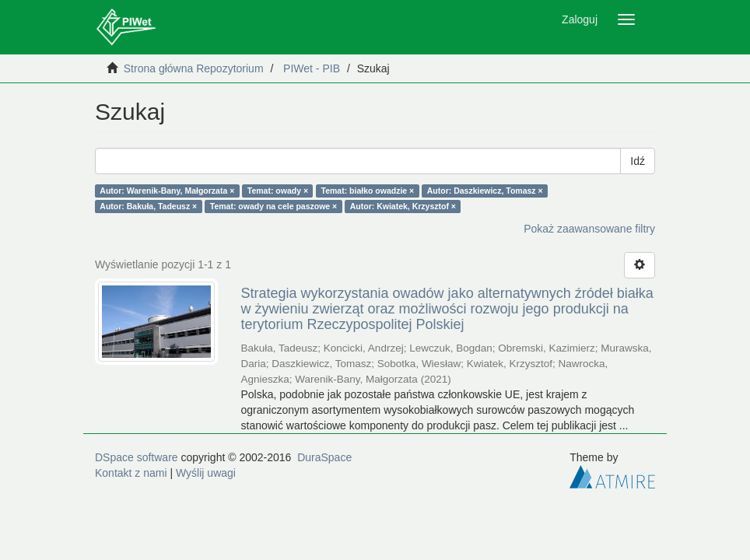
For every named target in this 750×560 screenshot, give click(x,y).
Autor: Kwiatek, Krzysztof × (403, 206)
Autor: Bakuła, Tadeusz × (148, 206)
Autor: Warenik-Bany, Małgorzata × (167, 191)
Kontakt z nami (131, 473)
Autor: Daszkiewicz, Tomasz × (485, 191)
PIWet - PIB (312, 68)
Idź (638, 161)
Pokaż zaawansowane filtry (589, 229)
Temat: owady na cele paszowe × (274, 206)
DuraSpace (324, 457)
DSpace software (137, 457)
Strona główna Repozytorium (194, 68)
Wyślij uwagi (206, 473)
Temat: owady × (278, 191)
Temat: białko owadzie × (368, 191)
